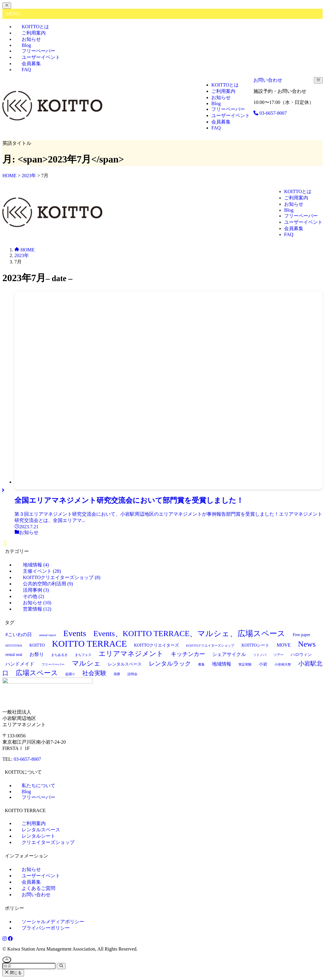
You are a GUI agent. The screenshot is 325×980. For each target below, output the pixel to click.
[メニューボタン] (318, 80)
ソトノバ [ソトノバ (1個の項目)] (260, 655)
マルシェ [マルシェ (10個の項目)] (86, 663)
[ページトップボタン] (7, 961)
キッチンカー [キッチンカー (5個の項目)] (188, 654)
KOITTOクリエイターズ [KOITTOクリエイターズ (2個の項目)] (156, 645)
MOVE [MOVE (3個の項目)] (284, 645)
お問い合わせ (268, 80)
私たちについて (38, 787)
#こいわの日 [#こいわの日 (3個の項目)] (19, 634)
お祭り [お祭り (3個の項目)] (37, 654)
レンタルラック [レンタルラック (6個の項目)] (170, 663)
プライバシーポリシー (46, 929)
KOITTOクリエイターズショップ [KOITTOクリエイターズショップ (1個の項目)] (210, 646)
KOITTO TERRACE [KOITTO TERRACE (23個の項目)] (89, 644)
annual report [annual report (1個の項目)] (48, 635)
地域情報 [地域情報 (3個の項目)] (222, 664)
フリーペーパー (38, 798)
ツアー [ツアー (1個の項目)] (279, 655)
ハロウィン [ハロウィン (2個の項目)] (301, 655)
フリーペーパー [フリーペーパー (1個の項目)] (53, 664)
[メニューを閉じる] (7, 6)
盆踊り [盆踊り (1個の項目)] (70, 674)
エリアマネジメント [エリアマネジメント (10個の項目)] (131, 654)
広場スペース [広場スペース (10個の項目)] (37, 673)
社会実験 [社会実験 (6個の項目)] (94, 673)
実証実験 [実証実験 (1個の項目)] (245, 664)
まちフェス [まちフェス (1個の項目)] (83, 655)
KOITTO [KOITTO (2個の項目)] (37, 645)
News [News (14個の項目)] (307, 644)
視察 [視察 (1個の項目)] (117, 674)
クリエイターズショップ (48, 843)
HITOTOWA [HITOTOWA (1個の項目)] (14, 646)
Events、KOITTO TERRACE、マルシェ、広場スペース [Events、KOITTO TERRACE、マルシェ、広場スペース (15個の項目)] (189, 634)
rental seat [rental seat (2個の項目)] (14, 655)
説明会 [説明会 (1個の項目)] (132, 674)
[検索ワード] (29, 967)
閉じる (13, 974)
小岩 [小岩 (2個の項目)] (263, 664)
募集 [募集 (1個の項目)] (201, 664)
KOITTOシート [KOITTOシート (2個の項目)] (255, 645)
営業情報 (37, 609)
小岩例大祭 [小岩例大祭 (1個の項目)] (283, 664)
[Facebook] (10, 940)
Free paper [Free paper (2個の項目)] (301, 635)
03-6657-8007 (28, 760)
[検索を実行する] (61, 967)
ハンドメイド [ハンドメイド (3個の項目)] (20, 664)
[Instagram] (5, 940)
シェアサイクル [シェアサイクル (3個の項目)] (229, 654)
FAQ (26, 70)
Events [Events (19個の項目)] (75, 633)
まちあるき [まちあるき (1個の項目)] (59, 655)
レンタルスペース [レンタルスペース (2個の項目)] (125, 664)
